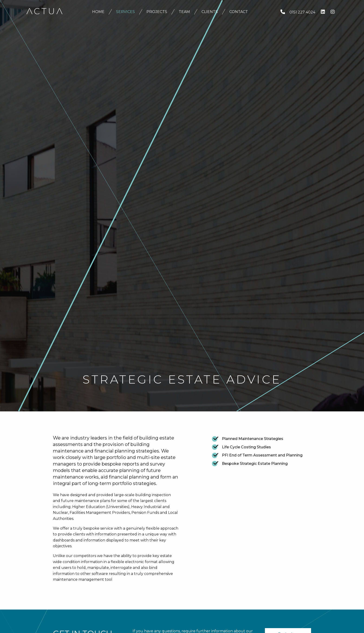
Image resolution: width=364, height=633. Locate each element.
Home (98, 12)
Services (125, 12)
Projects (157, 12)
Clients (210, 12)
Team (184, 12)
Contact (239, 12)
